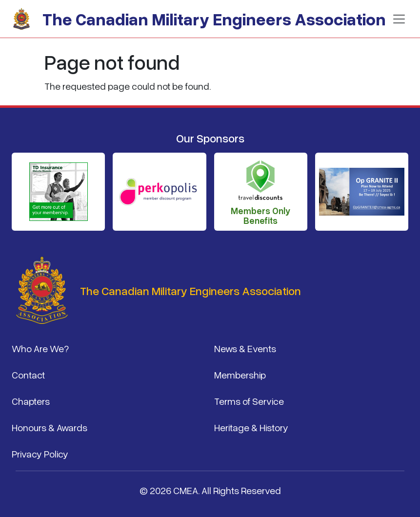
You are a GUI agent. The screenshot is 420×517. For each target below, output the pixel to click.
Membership (240, 375)
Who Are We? (40, 348)
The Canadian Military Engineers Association (214, 19)
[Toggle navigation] (399, 19)
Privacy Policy (40, 454)
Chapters (31, 401)
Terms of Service (249, 401)
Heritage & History (251, 427)
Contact (28, 375)
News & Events (245, 348)
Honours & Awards (50, 427)
